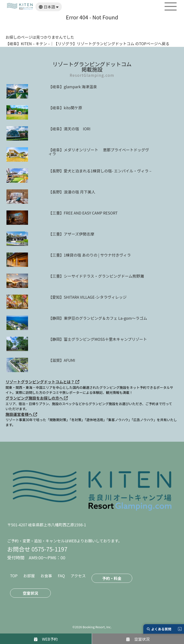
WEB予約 (46, 639)
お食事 (46, 576)
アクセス (78, 576)
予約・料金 (112, 578)
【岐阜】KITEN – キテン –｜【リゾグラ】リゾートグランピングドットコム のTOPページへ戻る (87, 44)
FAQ (61, 576)
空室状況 (30, 593)
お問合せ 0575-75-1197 (37, 549)
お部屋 (29, 576)
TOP (14, 576)
